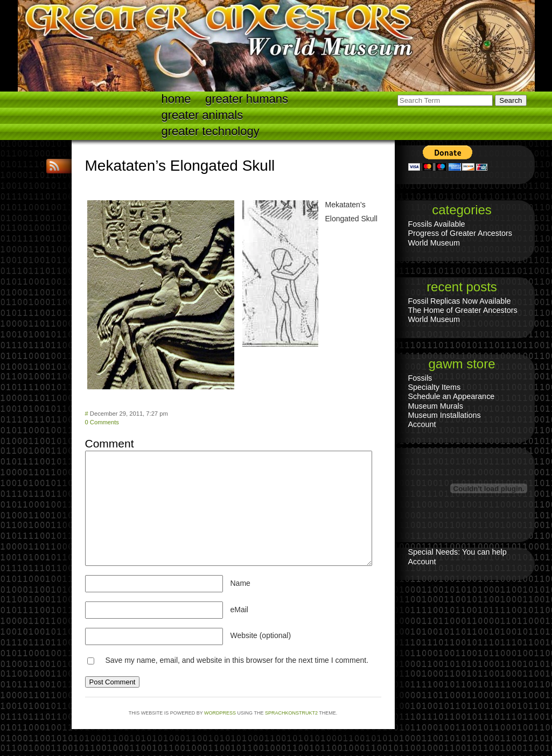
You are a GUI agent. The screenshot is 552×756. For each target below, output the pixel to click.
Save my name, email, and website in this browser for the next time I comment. (237, 660)
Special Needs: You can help (457, 552)
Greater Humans (247, 99)
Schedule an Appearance (452, 396)
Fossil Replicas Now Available (460, 301)
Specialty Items (435, 387)
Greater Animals (202, 115)
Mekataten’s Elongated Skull (180, 166)
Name (240, 583)
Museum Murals (436, 406)
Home (176, 99)
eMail (239, 610)
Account (422, 424)
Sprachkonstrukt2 (291, 713)
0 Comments (102, 422)
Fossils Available (437, 224)
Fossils (420, 378)
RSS (55, 166)
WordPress (220, 713)
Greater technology (211, 131)
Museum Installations (445, 415)
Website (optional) (261, 635)
